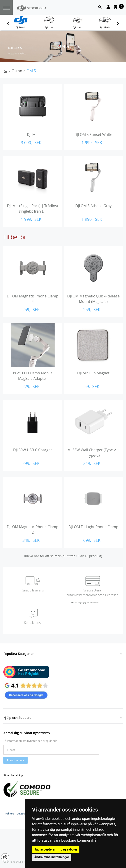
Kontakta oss (33, 623)
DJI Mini (77, 27)
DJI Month (21, 27)
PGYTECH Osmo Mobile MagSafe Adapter (33, 376)
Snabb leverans (33, 590)
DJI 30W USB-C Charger (33, 450)
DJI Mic (33, 135)
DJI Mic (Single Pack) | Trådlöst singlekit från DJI (33, 208)
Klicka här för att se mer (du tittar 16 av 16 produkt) (63, 556)
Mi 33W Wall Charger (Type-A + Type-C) (93, 453)
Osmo (17, 71)
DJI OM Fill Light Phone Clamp (93, 527)
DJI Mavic (105, 27)
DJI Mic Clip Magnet (93, 373)
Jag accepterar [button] (45, 849)
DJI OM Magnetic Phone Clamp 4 (33, 299)
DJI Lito (49, 27)
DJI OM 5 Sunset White (93, 135)
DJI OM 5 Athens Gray (93, 206)
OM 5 (31, 71)
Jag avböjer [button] (69, 849)
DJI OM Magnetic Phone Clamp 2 (33, 530)
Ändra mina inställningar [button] (52, 857)
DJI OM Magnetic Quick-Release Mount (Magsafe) (93, 299)
